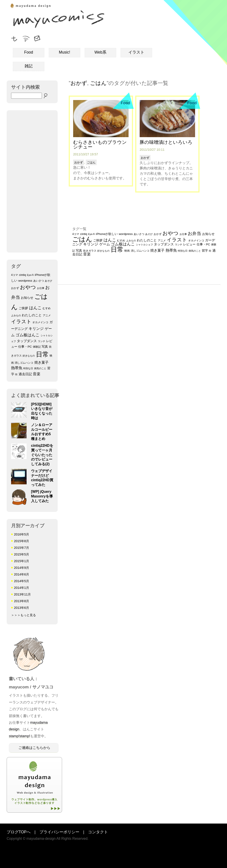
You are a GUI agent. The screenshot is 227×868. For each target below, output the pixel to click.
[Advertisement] (32, 181)
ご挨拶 (23, 308)
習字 (205, 251)
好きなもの (29, 356)
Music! (65, 52)
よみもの (16, 315)
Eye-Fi (30, 275)
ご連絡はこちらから (34, 748)
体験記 (37, 347)
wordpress (25, 281)
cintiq (22, 275)
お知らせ (27, 298)
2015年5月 (22, 554)
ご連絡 (38, 38)
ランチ (42, 341)
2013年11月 (22, 594)
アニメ (47, 315)
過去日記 (25, 374)
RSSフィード (26, 38)
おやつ (28, 287)
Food (29, 52)
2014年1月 (22, 588)
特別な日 (28, 368)
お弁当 (194, 233)
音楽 (37, 374)
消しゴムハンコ (24, 363)
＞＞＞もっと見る (23, 615)
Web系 (100, 52)
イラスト (136, 52)
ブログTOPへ (19, 832)
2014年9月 (22, 568)
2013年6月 (22, 608)
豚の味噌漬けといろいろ (166, 142)
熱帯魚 (17, 368)
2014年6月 (22, 574)
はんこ (35, 308)
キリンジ (36, 329)
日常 (42, 354)
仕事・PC (25, 347)
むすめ (47, 308)
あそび (48, 281)
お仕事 (41, 288)
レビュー (189, 244)
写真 (45, 347)
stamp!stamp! (20, 736)
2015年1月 (22, 561)
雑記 (29, 66)
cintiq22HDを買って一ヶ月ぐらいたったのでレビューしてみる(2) (42, 455)
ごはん (98, 83)
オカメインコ (40, 322)
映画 (127, 251)
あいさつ (39, 281)
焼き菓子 (41, 362)
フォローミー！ (14, 38)
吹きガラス (90, 251)
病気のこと (40, 368)
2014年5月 (22, 581)
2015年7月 (22, 548)
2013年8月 (22, 601)
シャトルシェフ (144, 245)
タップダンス (27, 341)
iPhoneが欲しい (107, 234)
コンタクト (98, 832)
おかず (15, 288)
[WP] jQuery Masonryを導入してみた (42, 496)
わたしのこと (32, 315)
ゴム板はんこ (27, 335)
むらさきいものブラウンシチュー (100, 144)
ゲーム (105, 244)
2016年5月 (22, 534)
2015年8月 (22, 541)
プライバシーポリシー (59, 832)
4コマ (15, 275)
